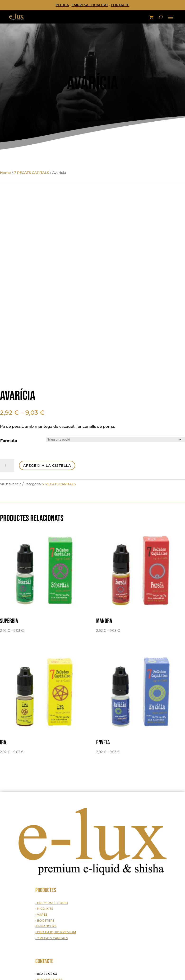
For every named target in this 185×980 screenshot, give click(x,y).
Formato (9, 441)
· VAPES (41, 914)
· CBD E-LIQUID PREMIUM (56, 932)
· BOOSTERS (45, 920)
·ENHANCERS (46, 926)
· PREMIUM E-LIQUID (52, 903)
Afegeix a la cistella (47, 465)
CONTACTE (120, 5)
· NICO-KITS (44, 909)
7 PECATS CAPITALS (32, 173)
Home (5, 173)
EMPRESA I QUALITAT (90, 5)
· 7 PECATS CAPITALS (52, 938)
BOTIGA (62, 5)
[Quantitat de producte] (7, 466)
